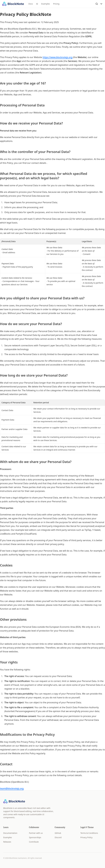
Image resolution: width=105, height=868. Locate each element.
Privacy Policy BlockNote (26, 14)
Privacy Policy (86, 837)
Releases (7, 842)
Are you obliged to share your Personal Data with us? (42, 298)
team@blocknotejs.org (12, 788)
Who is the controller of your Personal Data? (35, 152)
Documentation (10, 833)
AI (37, 4)
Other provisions (13, 619)
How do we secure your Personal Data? (31, 324)
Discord (58, 837)
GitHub (58, 833)
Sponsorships (35, 837)
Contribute (34, 842)
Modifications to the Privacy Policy (27, 734)
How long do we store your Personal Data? (34, 375)
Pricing (56, 4)
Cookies (6, 565)
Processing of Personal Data (22, 105)
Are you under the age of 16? (23, 83)
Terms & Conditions (89, 833)
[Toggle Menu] (101, 4)
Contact (6, 764)
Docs (31, 4)
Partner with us (36, 833)
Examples (46, 4)
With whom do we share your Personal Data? (36, 462)
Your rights (9, 662)
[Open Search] (97, 4)
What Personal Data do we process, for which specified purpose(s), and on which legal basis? (44, 176)
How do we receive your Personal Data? (31, 123)
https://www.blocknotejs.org (58, 57)
